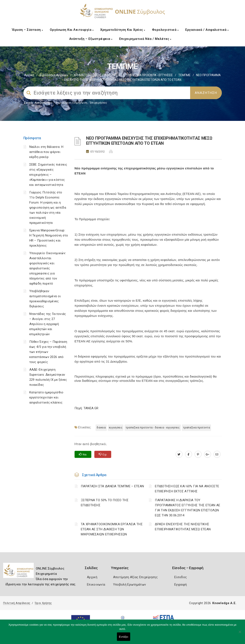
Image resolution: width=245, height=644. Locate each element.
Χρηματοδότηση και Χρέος (123, 30)
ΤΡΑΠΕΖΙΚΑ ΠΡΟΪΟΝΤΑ (196, 427)
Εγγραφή (181, 585)
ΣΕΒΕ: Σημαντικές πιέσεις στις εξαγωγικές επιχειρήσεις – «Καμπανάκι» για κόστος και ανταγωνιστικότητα (48, 175)
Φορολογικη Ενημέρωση (71, 103)
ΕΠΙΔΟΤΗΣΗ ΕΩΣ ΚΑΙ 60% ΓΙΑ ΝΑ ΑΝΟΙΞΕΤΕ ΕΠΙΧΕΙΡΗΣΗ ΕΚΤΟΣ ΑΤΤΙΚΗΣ (187, 489)
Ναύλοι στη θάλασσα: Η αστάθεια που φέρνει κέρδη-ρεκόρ (46, 152)
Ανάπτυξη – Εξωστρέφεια (91, 39)
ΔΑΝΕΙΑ (101, 427)
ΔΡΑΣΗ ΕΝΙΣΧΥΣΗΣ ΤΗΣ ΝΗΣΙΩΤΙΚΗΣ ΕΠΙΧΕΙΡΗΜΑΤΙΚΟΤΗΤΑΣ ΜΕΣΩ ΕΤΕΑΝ (183, 527)
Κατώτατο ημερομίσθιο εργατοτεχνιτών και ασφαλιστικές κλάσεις (46, 397)
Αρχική (29, 75)
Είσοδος (181, 577)
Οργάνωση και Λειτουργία (72, 30)
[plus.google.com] (208, 454)
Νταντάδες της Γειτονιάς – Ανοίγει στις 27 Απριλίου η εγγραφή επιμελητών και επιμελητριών (48, 324)
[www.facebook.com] (189, 454)
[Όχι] (240, 634)
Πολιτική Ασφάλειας (17, 603)
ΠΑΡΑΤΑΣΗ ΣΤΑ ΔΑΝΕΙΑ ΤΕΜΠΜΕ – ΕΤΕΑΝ (112, 486)
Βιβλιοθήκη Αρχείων (54, 75)
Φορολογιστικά (165, 30)
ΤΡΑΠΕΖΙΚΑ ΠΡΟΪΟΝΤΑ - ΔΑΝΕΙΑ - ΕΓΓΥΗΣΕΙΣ (153, 427)
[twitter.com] (179, 454)
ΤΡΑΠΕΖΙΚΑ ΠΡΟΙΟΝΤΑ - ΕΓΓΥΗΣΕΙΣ (149, 75)
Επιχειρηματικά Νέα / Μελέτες (145, 39)
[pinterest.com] (198, 454)
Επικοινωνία (96, 585)
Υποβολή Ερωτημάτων (129, 585)
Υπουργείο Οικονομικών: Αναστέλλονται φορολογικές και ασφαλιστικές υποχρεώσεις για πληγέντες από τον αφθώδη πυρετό (48, 268)
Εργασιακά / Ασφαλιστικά (207, 30)
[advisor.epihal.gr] (217, 454)
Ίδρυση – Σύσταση (27, 30)
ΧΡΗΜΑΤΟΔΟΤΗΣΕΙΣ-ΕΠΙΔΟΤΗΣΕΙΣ (97, 75)
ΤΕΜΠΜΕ (184, 75)
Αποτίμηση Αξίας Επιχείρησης (135, 577)
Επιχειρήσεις (99, 103)
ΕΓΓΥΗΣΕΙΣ (116, 427)
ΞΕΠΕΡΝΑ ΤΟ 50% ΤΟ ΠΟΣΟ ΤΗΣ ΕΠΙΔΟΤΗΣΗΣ (105, 503)
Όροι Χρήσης (43, 603)
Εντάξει (124, 637)
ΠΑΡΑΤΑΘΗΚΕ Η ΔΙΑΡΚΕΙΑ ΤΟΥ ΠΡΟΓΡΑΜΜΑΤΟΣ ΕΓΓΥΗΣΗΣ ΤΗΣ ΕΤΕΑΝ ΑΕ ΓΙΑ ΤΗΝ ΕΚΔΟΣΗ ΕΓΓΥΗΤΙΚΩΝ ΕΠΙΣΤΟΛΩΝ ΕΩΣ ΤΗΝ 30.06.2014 (187, 508)
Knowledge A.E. (224, 603)
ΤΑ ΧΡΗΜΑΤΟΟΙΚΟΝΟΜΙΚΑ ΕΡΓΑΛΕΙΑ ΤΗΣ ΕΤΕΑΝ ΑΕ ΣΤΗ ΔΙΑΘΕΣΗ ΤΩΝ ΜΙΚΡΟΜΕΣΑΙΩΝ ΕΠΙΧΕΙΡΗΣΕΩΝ (112, 529)
